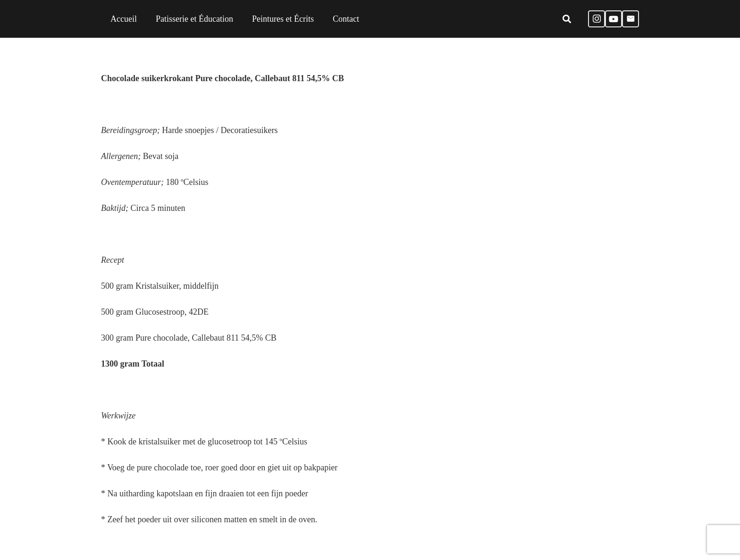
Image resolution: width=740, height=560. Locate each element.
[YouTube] (614, 19)
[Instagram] (597, 19)
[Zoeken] (567, 19)
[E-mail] (631, 19)
